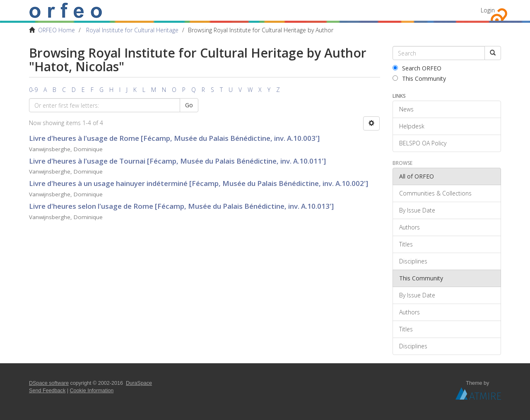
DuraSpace (139, 383)
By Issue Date (417, 210)
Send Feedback (47, 391)
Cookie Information (92, 391)
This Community (419, 78)
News (406, 109)
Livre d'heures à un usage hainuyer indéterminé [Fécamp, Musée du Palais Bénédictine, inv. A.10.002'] (199, 183)
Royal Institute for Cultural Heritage (132, 30)
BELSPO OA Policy (423, 143)
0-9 (33, 90)
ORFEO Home (57, 30)
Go (189, 105)
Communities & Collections (435, 193)
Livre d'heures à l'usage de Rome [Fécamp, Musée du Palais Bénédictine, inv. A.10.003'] (174, 138)
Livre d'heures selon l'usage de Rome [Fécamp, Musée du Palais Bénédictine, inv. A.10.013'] (181, 206)
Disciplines (413, 261)
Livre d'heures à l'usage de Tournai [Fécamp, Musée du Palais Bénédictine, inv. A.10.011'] (177, 161)
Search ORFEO (417, 68)
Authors (410, 227)
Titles (406, 244)
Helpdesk (412, 126)
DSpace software (49, 383)
